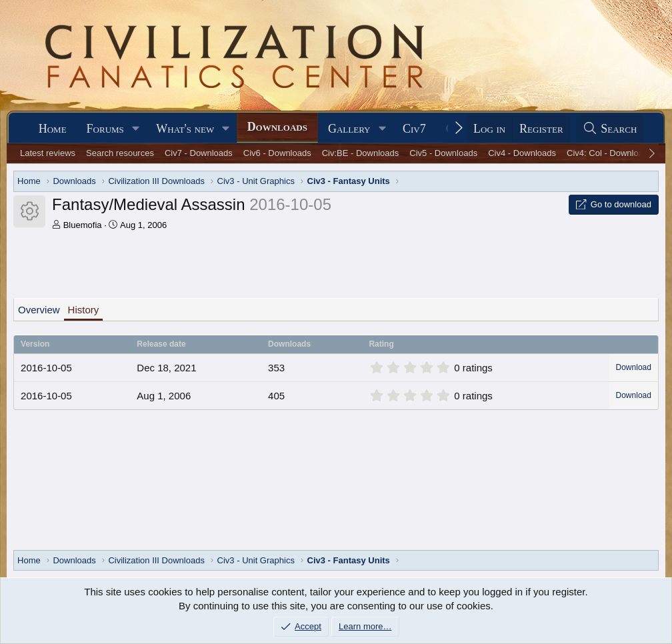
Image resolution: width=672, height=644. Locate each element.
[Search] (610, 129)
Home (53, 129)
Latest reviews (48, 153)
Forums (105, 129)
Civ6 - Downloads (277, 153)
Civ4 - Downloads (522, 153)
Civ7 (414, 129)
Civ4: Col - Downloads (610, 153)
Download (634, 367)
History (84, 310)
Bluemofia (83, 225)
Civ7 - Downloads (199, 153)
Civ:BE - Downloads (361, 153)
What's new (185, 129)
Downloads (277, 127)
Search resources (120, 153)
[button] (136, 129)
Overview (39, 310)
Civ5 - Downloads (443, 153)
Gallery (349, 129)
